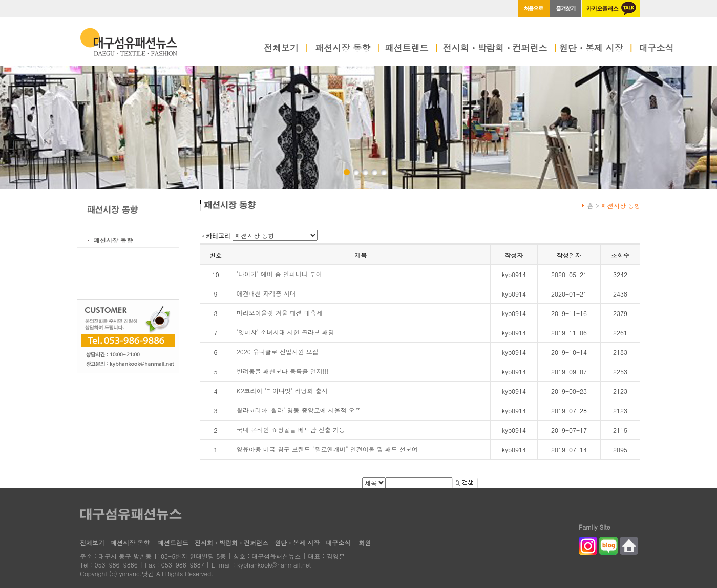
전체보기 (286, 49)
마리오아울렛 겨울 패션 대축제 (280, 313)
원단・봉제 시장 (596, 49)
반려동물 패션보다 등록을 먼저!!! (283, 371)
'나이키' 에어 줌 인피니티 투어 (279, 274)
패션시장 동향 (348, 49)
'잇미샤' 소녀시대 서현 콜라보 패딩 (286, 332)
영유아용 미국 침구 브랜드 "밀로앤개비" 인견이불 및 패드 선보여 (327, 449)
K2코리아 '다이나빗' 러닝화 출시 (282, 391)
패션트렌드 (412, 49)
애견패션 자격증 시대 (266, 293)
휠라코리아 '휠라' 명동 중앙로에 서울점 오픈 (299, 410)
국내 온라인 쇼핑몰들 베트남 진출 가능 (291, 429)
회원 (365, 543)
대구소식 (657, 49)
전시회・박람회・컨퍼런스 (500, 49)
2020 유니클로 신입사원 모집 (278, 352)
